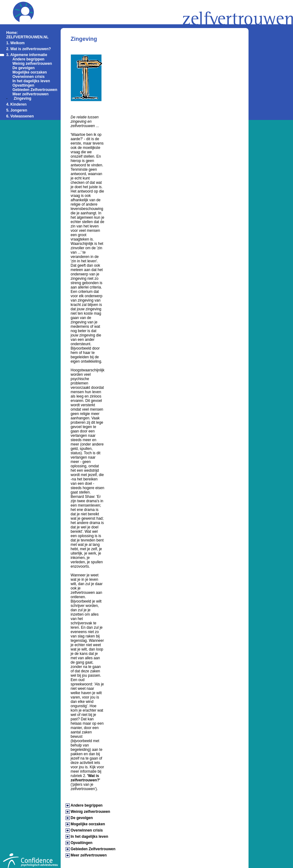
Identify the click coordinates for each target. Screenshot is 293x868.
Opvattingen (23, 85)
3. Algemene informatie (27, 55)
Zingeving (23, 98)
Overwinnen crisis (28, 77)
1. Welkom (15, 43)
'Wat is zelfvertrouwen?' (85, 778)
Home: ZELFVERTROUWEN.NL (27, 35)
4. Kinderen (16, 104)
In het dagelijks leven (31, 81)
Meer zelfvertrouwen (30, 94)
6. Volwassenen (20, 116)
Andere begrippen (28, 59)
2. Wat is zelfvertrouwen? (29, 49)
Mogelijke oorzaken (30, 72)
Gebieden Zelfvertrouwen (35, 90)
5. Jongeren (17, 110)
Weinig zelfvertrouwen (32, 64)
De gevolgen (23, 68)
